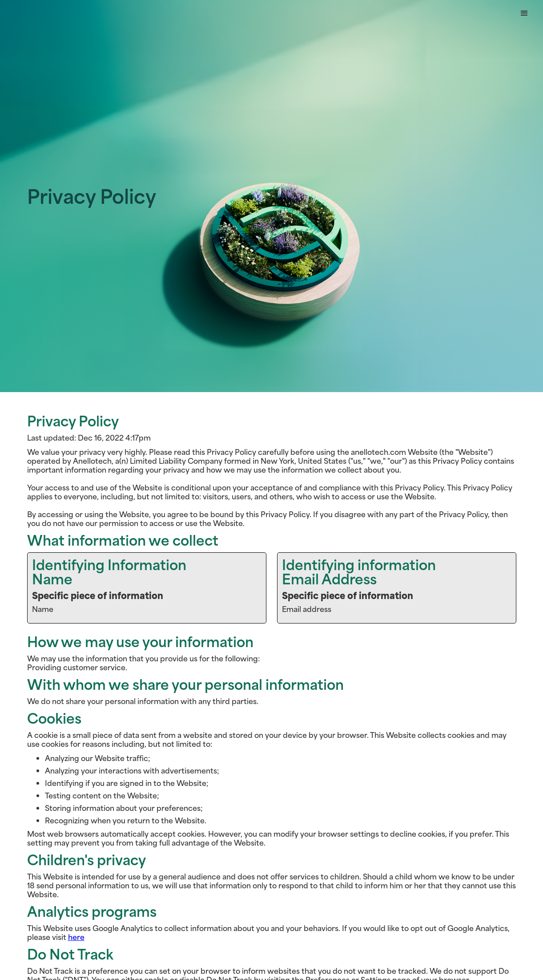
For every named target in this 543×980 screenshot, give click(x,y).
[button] (524, 13)
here (76, 937)
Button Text (28, 13)
